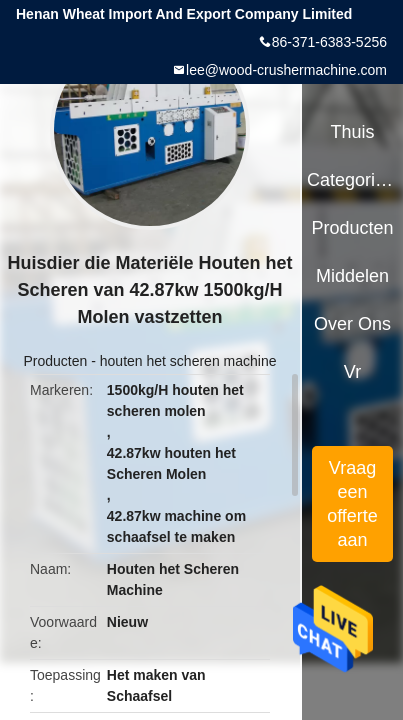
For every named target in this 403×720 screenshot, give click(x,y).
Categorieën (352, 180)
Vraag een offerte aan (352, 504)
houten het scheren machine (188, 361)
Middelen (352, 276)
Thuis (352, 132)
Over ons (352, 324)
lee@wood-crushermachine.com (286, 70)
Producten (56, 361)
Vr (352, 372)
